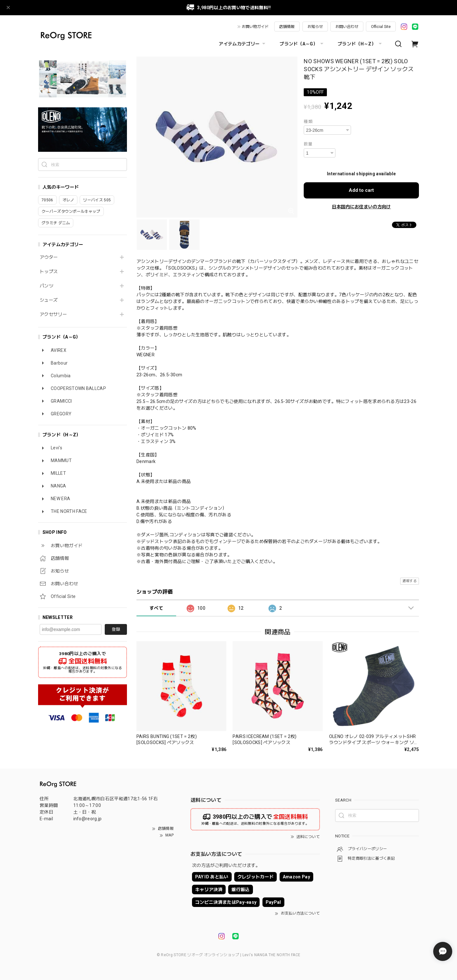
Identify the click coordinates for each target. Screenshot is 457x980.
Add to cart (361, 190)
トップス (49, 272)
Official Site (381, 27)
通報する (410, 581)
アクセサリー (53, 314)
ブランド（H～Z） (361, 44)
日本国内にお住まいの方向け (361, 207)
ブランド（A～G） (302, 44)
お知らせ (315, 27)
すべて (156, 608)
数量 (308, 144)
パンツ (46, 286)
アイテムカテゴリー (243, 44)
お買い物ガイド (255, 27)
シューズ (49, 300)
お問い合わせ (347, 27)
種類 (308, 121)
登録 (116, 629)
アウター (49, 257)
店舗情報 (287, 27)
